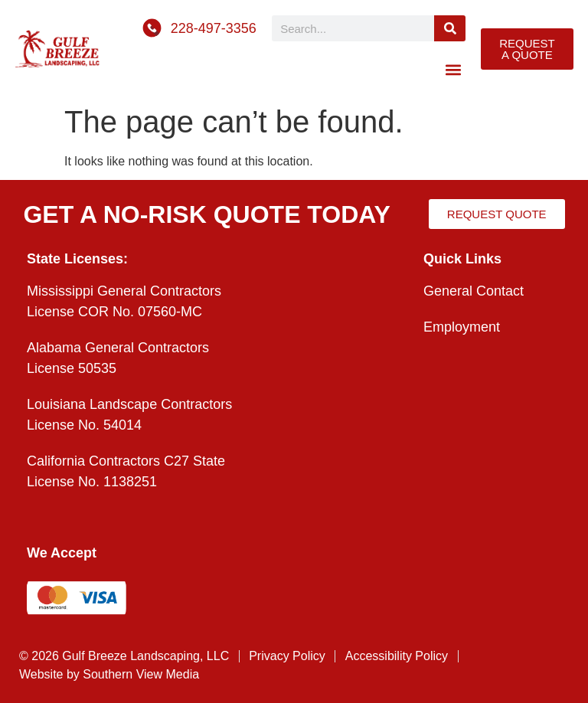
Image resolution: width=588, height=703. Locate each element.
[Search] (450, 28)
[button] (453, 69)
